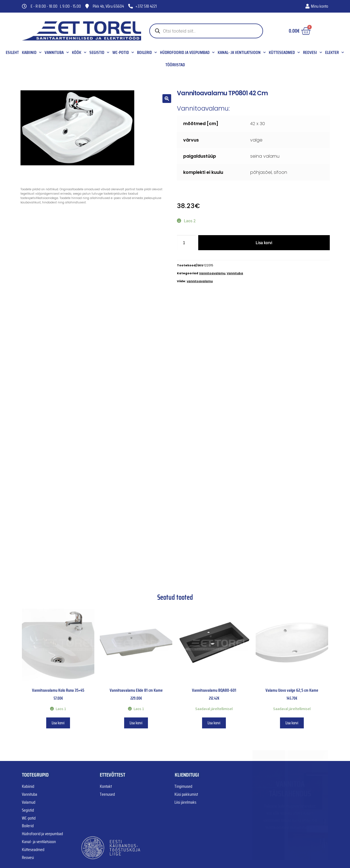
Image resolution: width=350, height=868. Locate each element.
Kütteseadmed (284, 53)
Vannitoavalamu (212, 273)
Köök (79, 53)
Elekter (335, 53)
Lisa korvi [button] (58, 723)
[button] (167, 99)
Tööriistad (175, 65)
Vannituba (57, 53)
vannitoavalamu (200, 281)
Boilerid (147, 53)
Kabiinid (32, 53)
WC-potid (123, 53)
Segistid (99, 53)
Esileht (12, 53)
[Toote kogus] (186, 243)
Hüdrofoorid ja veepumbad (187, 53)
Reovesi (313, 53)
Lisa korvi (264, 243)
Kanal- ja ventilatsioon (242, 53)
